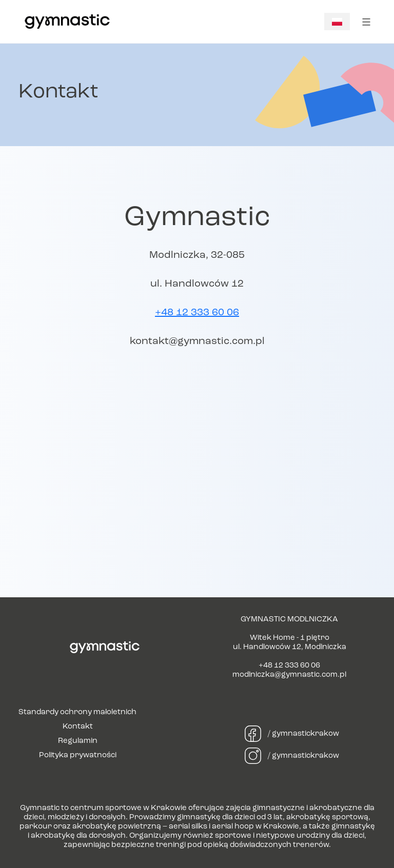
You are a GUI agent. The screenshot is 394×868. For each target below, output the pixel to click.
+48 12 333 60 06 (197, 313)
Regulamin (78, 741)
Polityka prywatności (78, 755)
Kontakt (78, 727)
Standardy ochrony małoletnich (77, 712)
